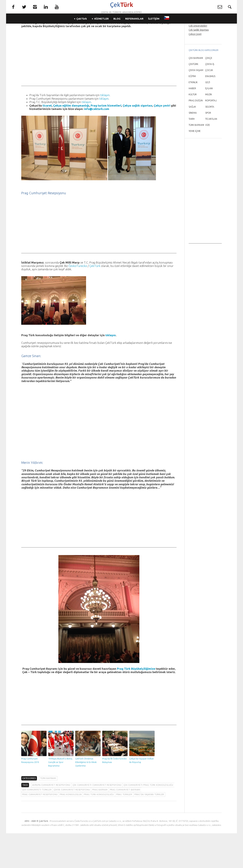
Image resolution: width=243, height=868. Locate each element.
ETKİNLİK (193, 117)
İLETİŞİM (154, 25)
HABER (192, 123)
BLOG (117, 25)
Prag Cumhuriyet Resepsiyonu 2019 (30, 795)
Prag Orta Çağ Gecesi (200, 48)
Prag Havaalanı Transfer (201, 56)
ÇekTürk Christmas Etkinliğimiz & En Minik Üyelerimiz (86, 797)
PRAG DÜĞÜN (196, 135)
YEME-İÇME (195, 166)
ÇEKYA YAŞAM (196, 105)
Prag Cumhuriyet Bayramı (125, 824)
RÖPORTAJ (211, 135)
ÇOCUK (209, 105)
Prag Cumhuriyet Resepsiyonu (40, 829)
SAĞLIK (192, 141)
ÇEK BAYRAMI (196, 93)
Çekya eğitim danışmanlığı (71, 140)
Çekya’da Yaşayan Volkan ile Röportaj (141, 795)
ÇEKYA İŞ (210, 99)
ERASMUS (210, 111)
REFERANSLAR (134, 25)
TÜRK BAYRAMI (48, 813)
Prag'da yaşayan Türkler (149, 829)
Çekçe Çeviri (195, 69)
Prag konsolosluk (71, 829)
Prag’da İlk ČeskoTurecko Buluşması (114, 795)
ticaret (47, 140)
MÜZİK (209, 129)
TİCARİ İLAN (211, 154)
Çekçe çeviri (162, 140)
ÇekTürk (82, 25)
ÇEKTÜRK (193, 99)
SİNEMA (193, 148)
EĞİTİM (192, 111)
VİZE (208, 160)
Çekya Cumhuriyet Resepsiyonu (72, 824)
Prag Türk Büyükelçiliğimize (136, 703)
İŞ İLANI (209, 123)
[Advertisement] (99, 97)
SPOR (208, 148)
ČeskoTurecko (78, 301)
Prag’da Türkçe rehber (200, 52)
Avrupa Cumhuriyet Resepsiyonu (51, 820)
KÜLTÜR (193, 129)
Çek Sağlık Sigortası (199, 65)
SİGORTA (210, 141)
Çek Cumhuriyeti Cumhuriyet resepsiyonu (97, 820)
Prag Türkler (124, 829)
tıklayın (105, 130)
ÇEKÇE (209, 93)
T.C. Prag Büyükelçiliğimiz (141, 54)
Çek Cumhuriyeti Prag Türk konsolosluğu (148, 820)
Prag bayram (100, 824)
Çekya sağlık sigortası (138, 140)
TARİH (192, 154)
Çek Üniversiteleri (198, 61)
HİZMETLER (101, 25)
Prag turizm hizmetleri (106, 140)
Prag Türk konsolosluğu (99, 829)
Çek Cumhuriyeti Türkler (37, 824)
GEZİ (208, 117)
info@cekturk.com (97, 144)
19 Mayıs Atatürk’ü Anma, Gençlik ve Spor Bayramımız (60, 797)
